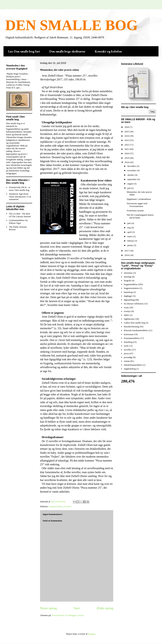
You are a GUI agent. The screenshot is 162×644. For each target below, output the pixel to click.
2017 (127, 251)
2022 (127, 145)
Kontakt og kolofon (108, 51)
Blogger (92, 634)
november (132, 170)
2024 (127, 136)
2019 (127, 158)
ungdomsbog (130, 369)
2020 (127, 153)
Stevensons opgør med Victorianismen (137, 205)
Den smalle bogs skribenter (67, 51)
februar (131, 241)
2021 (127, 149)
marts (130, 236)
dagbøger (128, 296)
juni (129, 223)
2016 (127, 255)
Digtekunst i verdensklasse (139, 199)
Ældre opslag (105, 608)
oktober (131, 175)
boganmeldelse (56, 506)
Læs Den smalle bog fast (24, 51)
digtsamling (129, 300)
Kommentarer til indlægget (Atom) (68, 615)
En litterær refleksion (133, 304)
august (131, 184)
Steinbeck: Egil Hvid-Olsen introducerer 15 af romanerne (20, 197)
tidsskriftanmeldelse (133, 365)
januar (130, 245)
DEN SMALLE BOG (72, 25)
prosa (126, 353)
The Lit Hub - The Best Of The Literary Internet (20, 215)
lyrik (126, 346)
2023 (127, 140)
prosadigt (128, 357)
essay (126, 307)
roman (127, 361)
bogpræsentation (131, 288)
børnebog (128, 292)
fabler (126, 315)
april (130, 232)
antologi (128, 277)
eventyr (127, 311)
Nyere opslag (48, 608)
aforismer (128, 273)
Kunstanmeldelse (132, 338)
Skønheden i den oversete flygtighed (17, 67)
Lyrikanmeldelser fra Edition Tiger (18, 222)
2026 (127, 127)
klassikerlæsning (131, 327)
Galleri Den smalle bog (134, 323)
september (132, 179)
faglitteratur (129, 319)
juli (129, 188)
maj (129, 228)
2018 (127, 162)
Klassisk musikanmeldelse (136, 330)
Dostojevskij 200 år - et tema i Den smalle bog (20, 189)
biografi (127, 281)
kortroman (129, 334)
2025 (127, 132)
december (132, 166)
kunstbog (128, 342)
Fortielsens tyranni (135, 211)
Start (77, 608)
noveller (67, 506)
